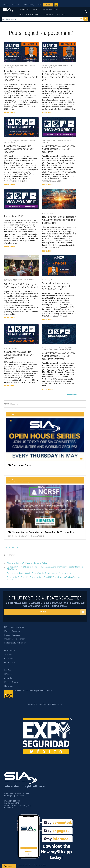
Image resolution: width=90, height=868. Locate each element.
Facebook (11, 651)
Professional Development (29, 14)
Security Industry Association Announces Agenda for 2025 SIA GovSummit (19, 355)
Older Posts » (72, 395)
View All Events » (11, 547)
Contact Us (9, 808)
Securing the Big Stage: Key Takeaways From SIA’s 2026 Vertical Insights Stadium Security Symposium (43, 578)
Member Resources (50, 10)
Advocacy (61, 14)
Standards (49, 14)
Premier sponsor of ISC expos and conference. (34, 691)
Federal (53, 213)
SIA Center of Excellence (14, 627)
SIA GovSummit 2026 (14, 216)
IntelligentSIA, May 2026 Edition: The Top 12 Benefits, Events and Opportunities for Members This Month (45, 568)
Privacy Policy (33, 865)
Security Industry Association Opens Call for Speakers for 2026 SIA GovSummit (59, 149)
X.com (9, 655)
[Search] (86, 12)
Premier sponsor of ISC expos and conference (56, 5)
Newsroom (9, 686)
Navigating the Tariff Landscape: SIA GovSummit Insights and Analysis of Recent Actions (59, 220)
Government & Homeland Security (20, 67)
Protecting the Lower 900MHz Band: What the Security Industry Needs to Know (39, 573)
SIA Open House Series (19, 465)
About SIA (16, 5)
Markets (14, 68)
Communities (24, 10)
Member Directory (28, 5)
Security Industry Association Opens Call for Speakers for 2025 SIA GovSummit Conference (59, 356)
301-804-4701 (13, 803)
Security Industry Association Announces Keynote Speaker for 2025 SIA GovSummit (57, 286)
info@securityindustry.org (20, 805)
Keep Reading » (9, 113)
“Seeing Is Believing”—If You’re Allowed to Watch (27, 563)
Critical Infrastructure (58, 348)
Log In (39, 5)
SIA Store (6, 5)
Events (36, 10)
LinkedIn (10, 659)
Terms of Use (42, 865)
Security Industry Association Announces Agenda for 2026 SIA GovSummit (19, 149)
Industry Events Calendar (15, 639)
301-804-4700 (15, 801)
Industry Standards (12, 635)
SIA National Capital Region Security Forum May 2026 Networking (41, 532)
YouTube (11, 662)
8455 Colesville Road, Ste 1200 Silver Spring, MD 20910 (17, 795)
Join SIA (48, 5)
